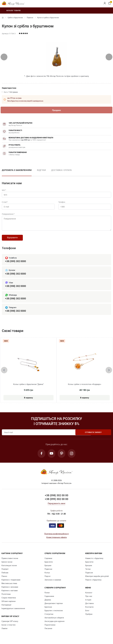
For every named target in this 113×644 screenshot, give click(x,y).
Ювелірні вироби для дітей (97, 578)
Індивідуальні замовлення (13, 611)
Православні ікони (10, 561)
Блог (87, 613)
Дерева (48, 602)
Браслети (49, 564)
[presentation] (4, 57)
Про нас (89, 598)
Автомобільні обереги (54, 620)
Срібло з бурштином (15, 18)
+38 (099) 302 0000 (15, 263)
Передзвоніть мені (56, 506)
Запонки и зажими (53, 582)
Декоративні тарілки (54, 606)
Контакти (89, 609)
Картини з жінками (10, 589)
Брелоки (48, 609)
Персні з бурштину (93, 582)
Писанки (48, 631)
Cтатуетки (49, 616)
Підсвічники (50, 627)
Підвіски (30, 18)
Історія (88, 602)
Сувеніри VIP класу (10, 624)
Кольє (47, 575)
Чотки (88, 571)
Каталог (89, 595)
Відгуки (41, 170)
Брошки (48, 568)
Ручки (47, 595)
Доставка (89, 606)
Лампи (4, 631)
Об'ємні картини (9, 604)
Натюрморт (6, 607)
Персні (47, 578)
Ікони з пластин (9, 627)
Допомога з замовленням (17, 170)
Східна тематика (9, 600)
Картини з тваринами (11, 582)
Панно (4, 578)
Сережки (48, 561)
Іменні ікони (7, 564)
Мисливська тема (9, 586)
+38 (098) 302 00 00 (56, 498)
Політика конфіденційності (57, 536)
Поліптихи (6, 596)
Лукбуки (89, 616)
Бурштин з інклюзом (54, 613)
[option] (41, 172)
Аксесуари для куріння (54, 624)
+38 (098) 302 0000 (15, 276)
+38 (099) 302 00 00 (56, 501)
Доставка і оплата (61, 170)
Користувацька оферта (57, 539)
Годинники (49, 598)
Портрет (5, 571)
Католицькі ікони (9, 568)
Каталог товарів (11, 10)
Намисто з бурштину (94, 561)
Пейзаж (5, 575)
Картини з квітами (10, 593)
